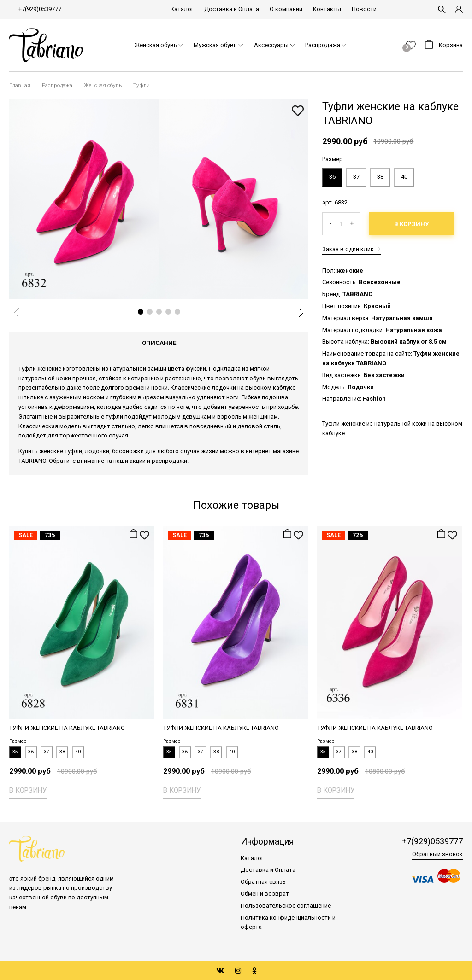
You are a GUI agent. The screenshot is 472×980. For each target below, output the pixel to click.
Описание (159, 343)
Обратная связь (263, 882)
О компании (286, 9)
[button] (141, 312)
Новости (364, 9)
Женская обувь (103, 85)
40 (404, 177)
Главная (20, 85)
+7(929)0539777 (40, 9)
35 (15, 752)
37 (356, 177)
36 (332, 177)
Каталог (182, 9)
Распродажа (57, 85)
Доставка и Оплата (232, 9)
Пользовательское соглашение (286, 906)
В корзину (411, 224)
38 (380, 177)
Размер (333, 159)
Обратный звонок (437, 855)
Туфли (142, 85)
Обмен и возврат (265, 894)
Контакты (327, 9)
